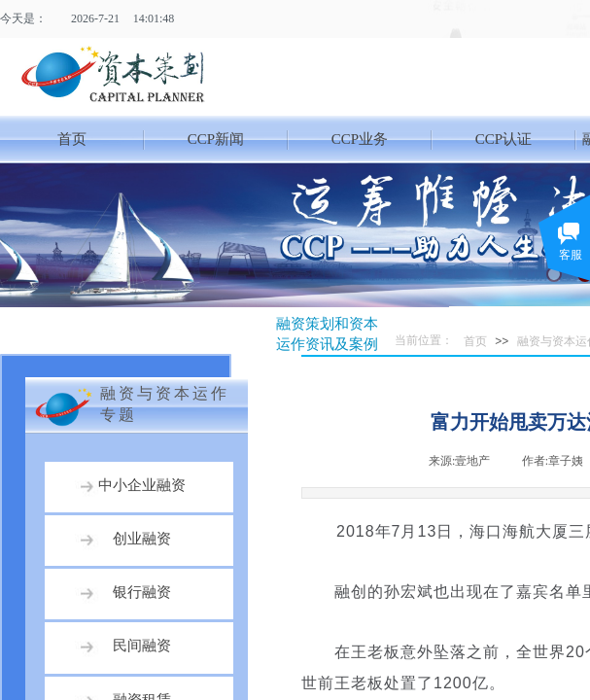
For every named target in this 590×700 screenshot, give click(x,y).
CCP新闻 (216, 139)
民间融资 (142, 646)
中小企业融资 (142, 485)
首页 (72, 139)
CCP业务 (360, 139)
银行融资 (142, 592)
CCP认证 (503, 139)
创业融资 (142, 539)
